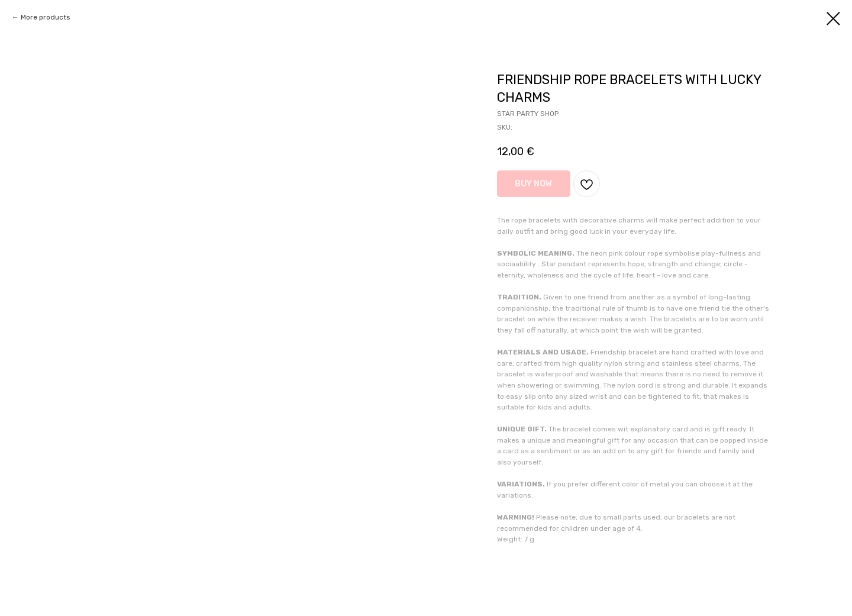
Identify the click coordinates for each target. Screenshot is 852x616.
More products (46, 17)
